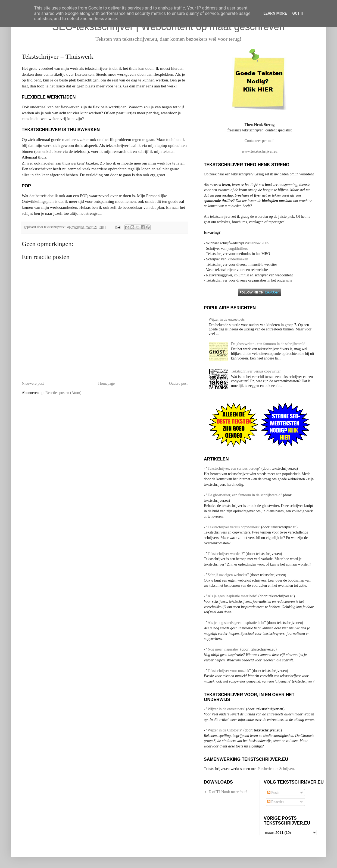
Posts (273, 793)
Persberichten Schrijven (276, 769)
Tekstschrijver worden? (225, 554)
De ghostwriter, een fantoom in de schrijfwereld (244, 495)
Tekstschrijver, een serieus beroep (233, 468)
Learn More (275, 13)
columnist (242, 275)
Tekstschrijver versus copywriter (256, 371)
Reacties (276, 802)
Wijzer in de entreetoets (227, 319)
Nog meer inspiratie (223, 649)
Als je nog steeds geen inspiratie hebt (236, 623)
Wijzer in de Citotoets (224, 730)
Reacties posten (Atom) (63, 393)
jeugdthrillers (238, 249)
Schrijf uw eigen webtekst (227, 575)
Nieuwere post (33, 384)
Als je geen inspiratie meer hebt (232, 596)
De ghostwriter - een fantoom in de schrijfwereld (268, 344)
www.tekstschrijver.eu (260, 151)
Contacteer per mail (260, 141)
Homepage (106, 384)
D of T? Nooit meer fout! (228, 792)
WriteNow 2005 (257, 243)
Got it (298, 13)
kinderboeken (238, 259)
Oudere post (178, 384)
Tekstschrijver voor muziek (228, 671)
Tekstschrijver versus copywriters (233, 527)
